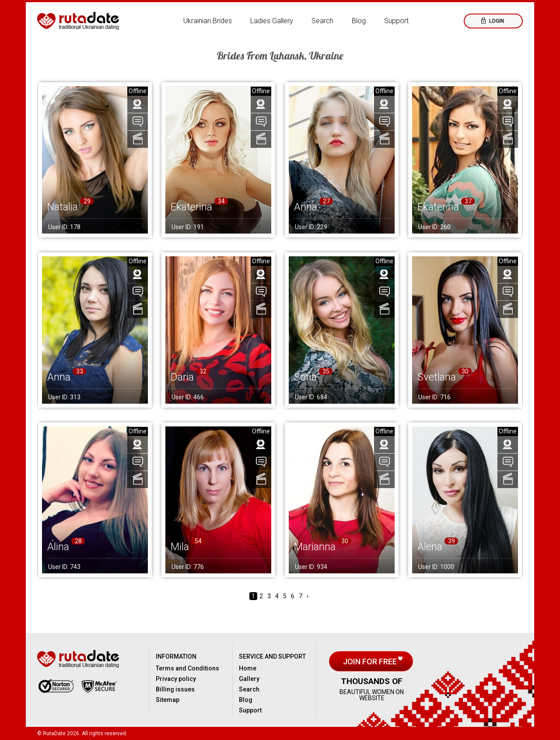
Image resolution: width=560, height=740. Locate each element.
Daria (182, 377)
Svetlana (437, 377)
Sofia (305, 377)
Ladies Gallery (272, 21)
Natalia (63, 207)
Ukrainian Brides (208, 21)
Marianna (315, 547)
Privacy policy (176, 679)
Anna (306, 207)
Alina (58, 547)
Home (248, 668)
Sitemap (168, 700)
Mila (180, 547)
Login (496, 21)
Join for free (371, 661)
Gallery (249, 679)
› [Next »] (308, 596)
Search (322, 21)
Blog (359, 21)
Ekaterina (191, 207)
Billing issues (175, 689)
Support (396, 21)
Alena (430, 547)
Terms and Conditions (187, 668)
